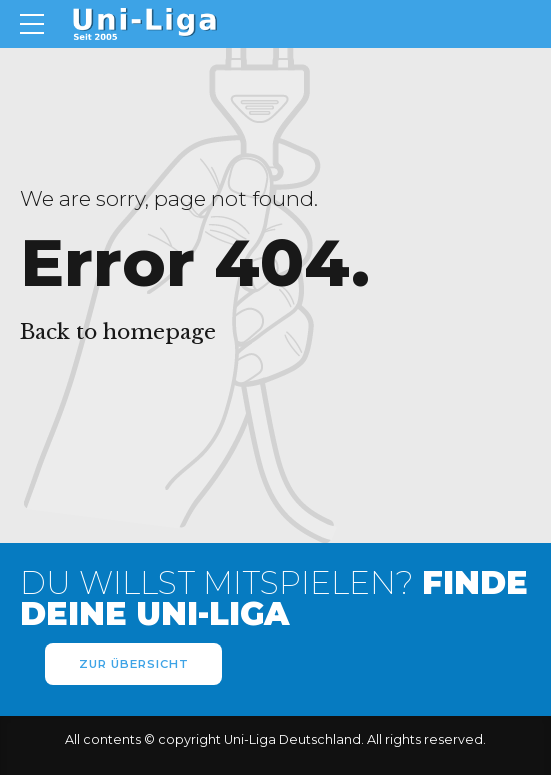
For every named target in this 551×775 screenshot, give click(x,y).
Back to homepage (118, 332)
